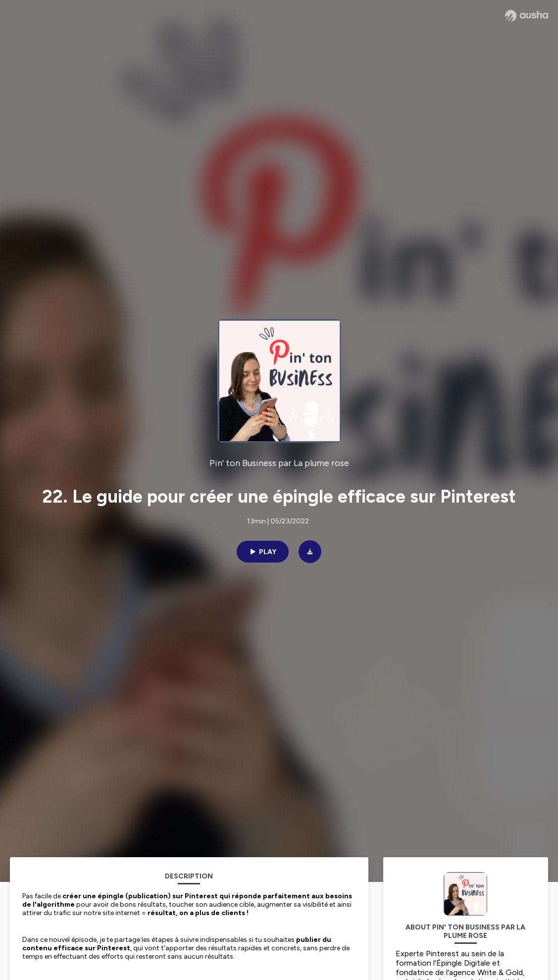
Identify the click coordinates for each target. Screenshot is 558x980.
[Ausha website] (527, 16)
